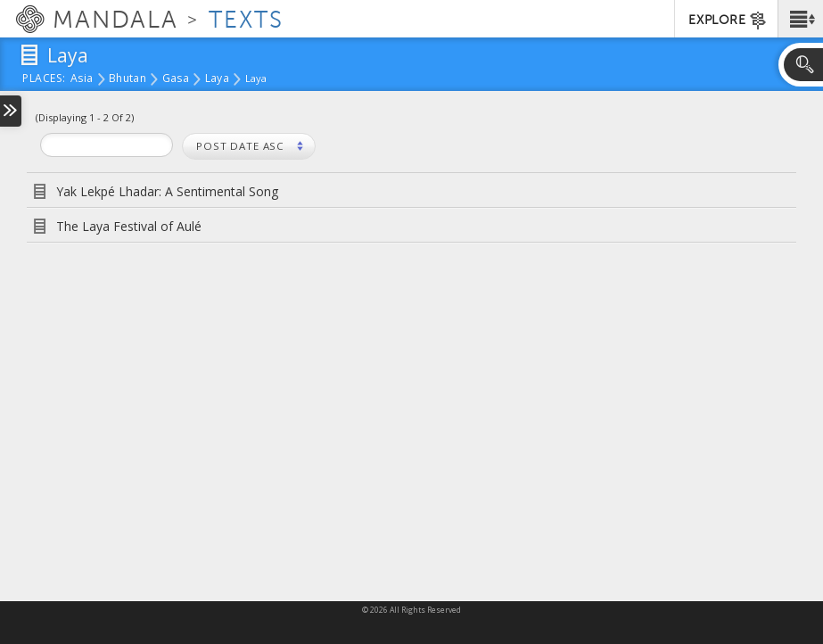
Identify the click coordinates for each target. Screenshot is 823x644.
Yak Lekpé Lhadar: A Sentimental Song (167, 191)
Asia (82, 79)
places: (44, 79)
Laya (217, 79)
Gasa (176, 79)
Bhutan (128, 79)
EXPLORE (728, 21)
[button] (800, 19)
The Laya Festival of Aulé (129, 226)
